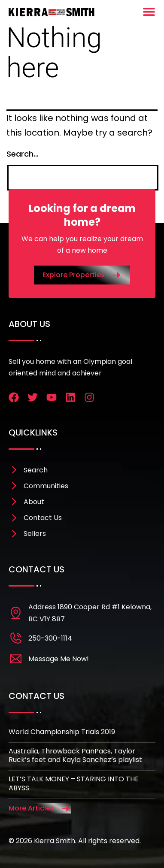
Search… (23, 154)
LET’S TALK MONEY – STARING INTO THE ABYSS (74, 783)
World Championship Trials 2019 (62, 732)
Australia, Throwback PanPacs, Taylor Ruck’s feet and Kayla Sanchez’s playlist (75, 756)
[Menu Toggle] (149, 12)
